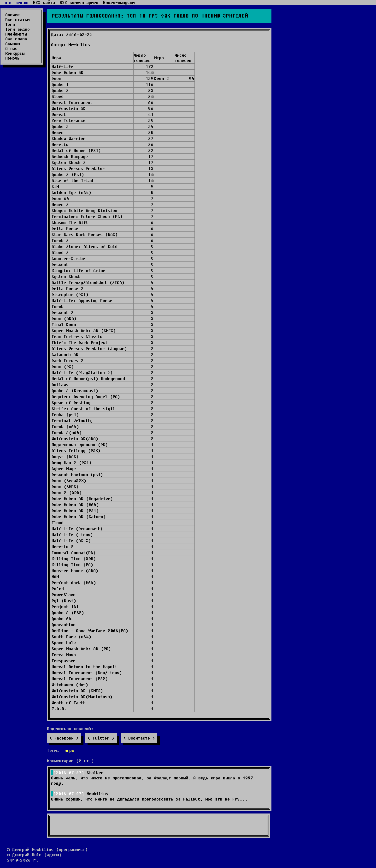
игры (69, 750)
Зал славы (16, 39)
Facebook (64, 738)
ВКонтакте (139, 738)
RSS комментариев (79, 2)
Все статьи (17, 20)
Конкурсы (15, 53)
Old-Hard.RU (17, 3)
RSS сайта (44, 2)
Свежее (12, 15)
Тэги (10, 24)
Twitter (101, 738)
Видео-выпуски (119, 2)
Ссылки (12, 44)
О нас (11, 49)
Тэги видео (18, 29)
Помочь (12, 58)
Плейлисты (16, 34)
